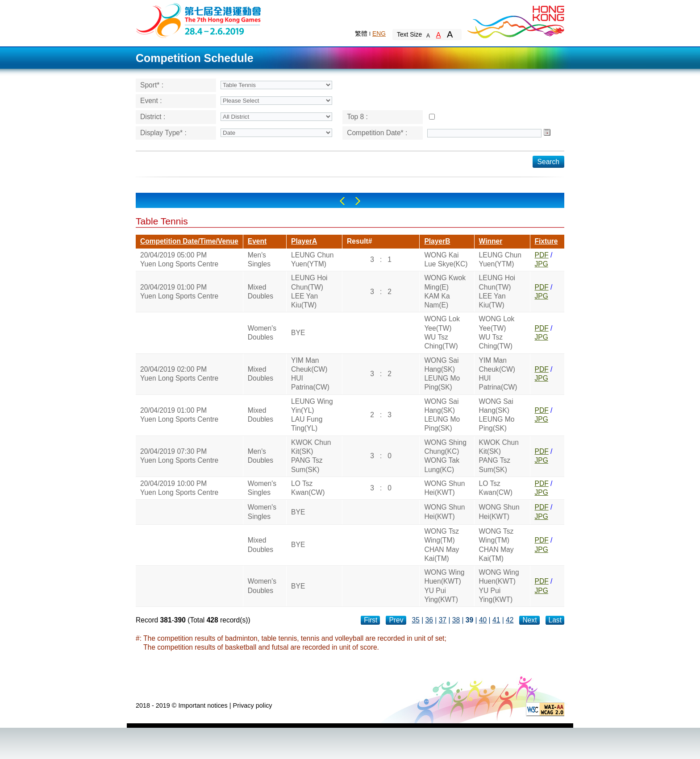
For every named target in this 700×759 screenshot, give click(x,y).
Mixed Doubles (260, 292)
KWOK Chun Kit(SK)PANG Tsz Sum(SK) (311, 456)
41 (496, 620)
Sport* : (152, 85)
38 (456, 620)
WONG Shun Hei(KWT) (444, 488)
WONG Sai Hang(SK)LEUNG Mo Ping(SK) (442, 374)
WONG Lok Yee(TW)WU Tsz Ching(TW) (442, 332)
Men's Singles (259, 259)
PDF (542, 255)
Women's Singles (262, 488)
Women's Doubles (262, 333)
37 (443, 620)
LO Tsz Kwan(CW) (308, 488)
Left (342, 201)
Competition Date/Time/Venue (189, 241)
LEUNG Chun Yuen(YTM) (312, 259)
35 (416, 620)
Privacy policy (253, 705)
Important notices (203, 705)
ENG (379, 33)
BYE (298, 333)
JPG (542, 264)
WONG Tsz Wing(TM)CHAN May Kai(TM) (442, 545)
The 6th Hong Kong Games (199, 20)
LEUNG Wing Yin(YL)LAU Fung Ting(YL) (312, 415)
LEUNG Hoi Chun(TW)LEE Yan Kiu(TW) (309, 291)
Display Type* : (163, 133)
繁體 (361, 33)
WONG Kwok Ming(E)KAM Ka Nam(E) (445, 291)
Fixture (546, 241)
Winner (491, 241)
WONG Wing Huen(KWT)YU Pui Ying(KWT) (444, 586)
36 (429, 620)
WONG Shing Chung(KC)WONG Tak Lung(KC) (445, 456)
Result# (359, 241)
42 (510, 620)
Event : (151, 101)
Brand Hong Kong (515, 20)
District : (153, 117)
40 (483, 620)
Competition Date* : (377, 133)
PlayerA (304, 241)
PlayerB (437, 241)
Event (257, 241)
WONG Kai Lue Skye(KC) (446, 259)
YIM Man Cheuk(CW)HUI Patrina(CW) (310, 374)
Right (358, 201)
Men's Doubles (260, 456)
